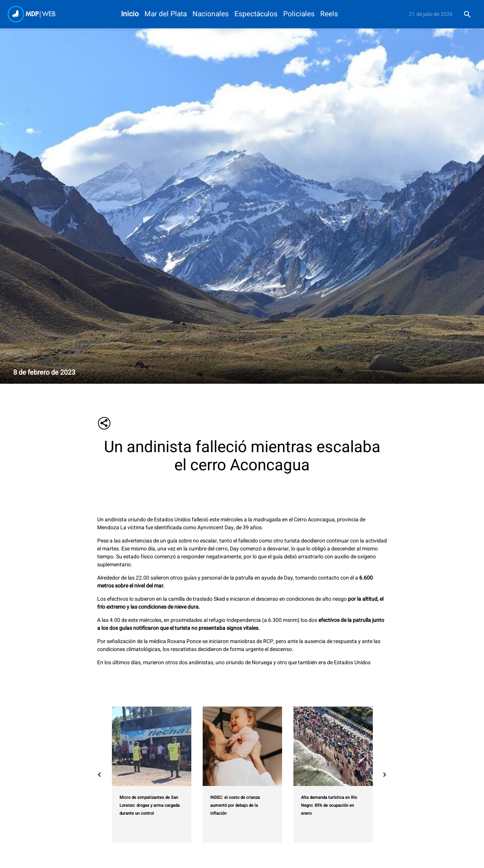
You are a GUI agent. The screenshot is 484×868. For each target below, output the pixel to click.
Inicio (130, 14)
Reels (329, 14)
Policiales (299, 14)
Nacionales (211, 14)
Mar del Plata (166, 14)
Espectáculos (256, 14)
